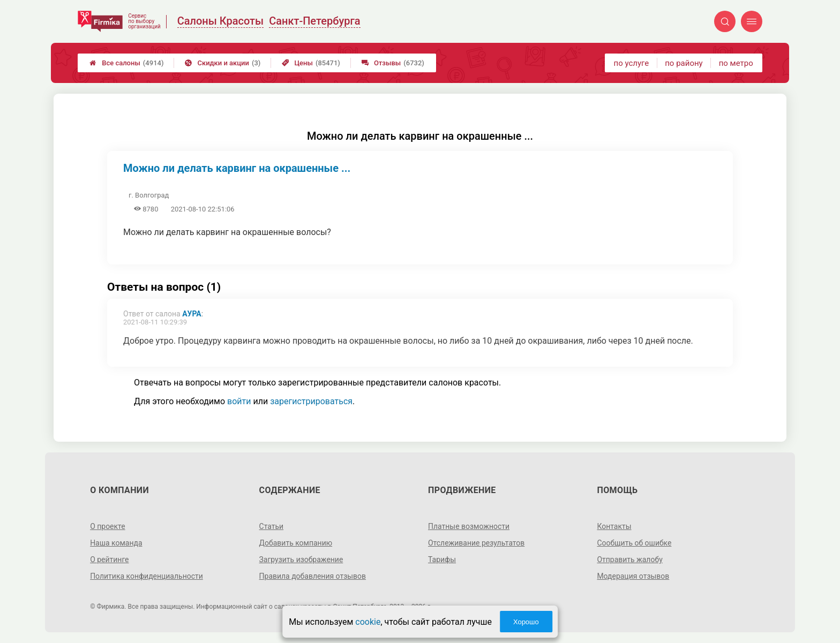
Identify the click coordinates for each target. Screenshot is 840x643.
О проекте (108, 526)
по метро (736, 63)
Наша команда (116, 543)
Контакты (614, 526)
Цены (311, 63)
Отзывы (393, 63)
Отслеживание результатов (477, 543)
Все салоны (126, 63)
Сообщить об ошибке (634, 543)
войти (239, 401)
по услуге (632, 63)
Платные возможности (469, 526)
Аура (192, 314)
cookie (368, 622)
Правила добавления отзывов (313, 576)
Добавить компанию (296, 543)
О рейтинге (110, 559)
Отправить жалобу (630, 559)
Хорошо (526, 622)
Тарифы (442, 559)
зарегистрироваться (311, 401)
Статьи (272, 526)
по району (684, 63)
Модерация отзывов (633, 576)
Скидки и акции (223, 63)
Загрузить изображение (301, 559)
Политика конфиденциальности (147, 576)
